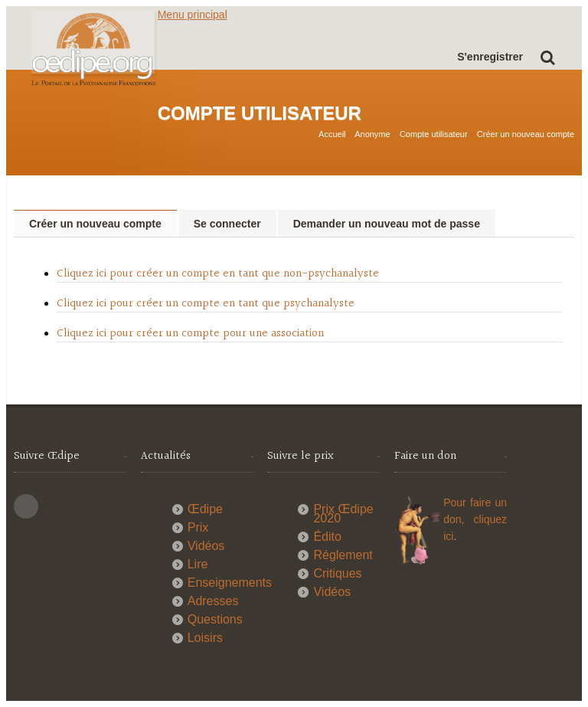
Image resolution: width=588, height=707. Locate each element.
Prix (198, 527)
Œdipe (205, 509)
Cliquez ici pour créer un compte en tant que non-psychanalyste (218, 274)
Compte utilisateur (434, 134)
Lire (198, 564)
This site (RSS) (26, 506)
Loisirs (205, 638)
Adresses (213, 601)
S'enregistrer (490, 57)
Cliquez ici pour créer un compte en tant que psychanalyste (206, 304)
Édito (327, 537)
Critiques (337, 573)
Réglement (343, 555)
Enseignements (230, 583)
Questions (215, 619)
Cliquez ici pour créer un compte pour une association (190, 334)
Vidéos (206, 546)
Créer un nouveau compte (526, 134)
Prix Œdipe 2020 (343, 514)
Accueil (332, 134)
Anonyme (372, 134)
